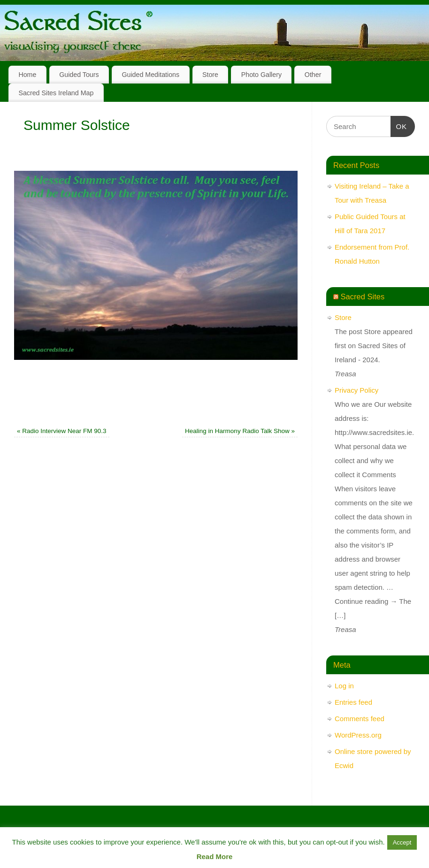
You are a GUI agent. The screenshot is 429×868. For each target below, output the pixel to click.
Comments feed (360, 719)
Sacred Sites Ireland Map (56, 93)
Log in (344, 686)
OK (399, 125)
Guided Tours (79, 75)
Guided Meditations (150, 75)
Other (313, 75)
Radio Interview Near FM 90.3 (62, 431)
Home (27, 75)
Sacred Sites (363, 297)
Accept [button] (402, 842)
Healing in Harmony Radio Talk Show (240, 431)
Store (210, 75)
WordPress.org (358, 735)
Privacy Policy (356, 390)
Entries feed (353, 702)
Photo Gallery (261, 75)
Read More (215, 857)
